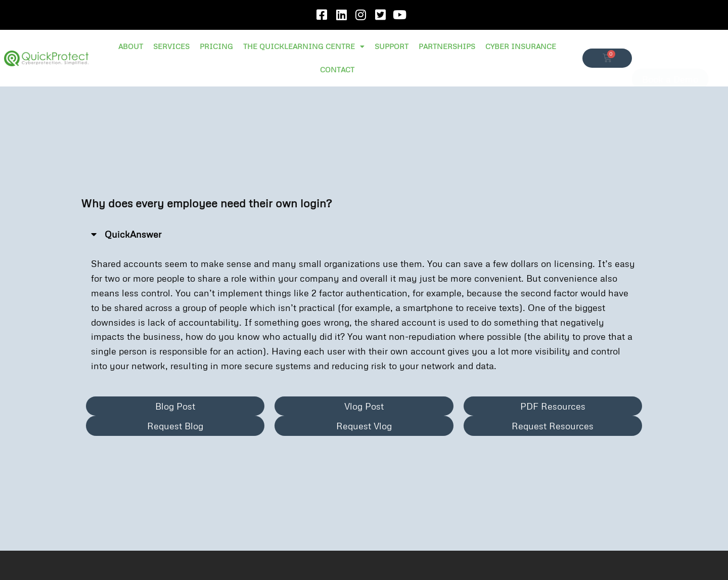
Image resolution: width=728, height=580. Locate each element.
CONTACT (337, 70)
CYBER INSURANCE (521, 46)
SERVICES (171, 46)
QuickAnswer (133, 234)
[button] (364, 234)
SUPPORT (392, 46)
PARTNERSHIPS (447, 46)
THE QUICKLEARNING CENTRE (304, 47)
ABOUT (131, 46)
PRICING (216, 46)
